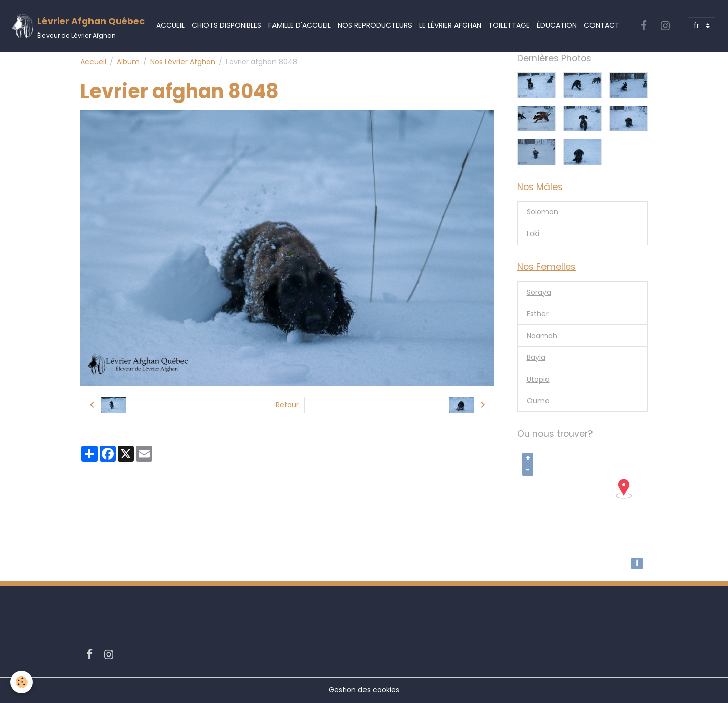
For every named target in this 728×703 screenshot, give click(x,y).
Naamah (542, 336)
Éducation (557, 25)
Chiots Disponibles (226, 25)
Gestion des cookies (364, 690)
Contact (602, 25)
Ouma (538, 401)
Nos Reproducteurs (375, 25)
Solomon (542, 212)
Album (128, 62)
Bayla (536, 357)
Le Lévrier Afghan (450, 25)
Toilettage (509, 25)
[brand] (78, 26)
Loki (533, 233)
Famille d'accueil (300, 25)
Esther (538, 314)
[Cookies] (21, 682)
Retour (287, 405)
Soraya (539, 292)
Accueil (170, 25)
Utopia (538, 379)
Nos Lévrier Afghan (183, 62)
